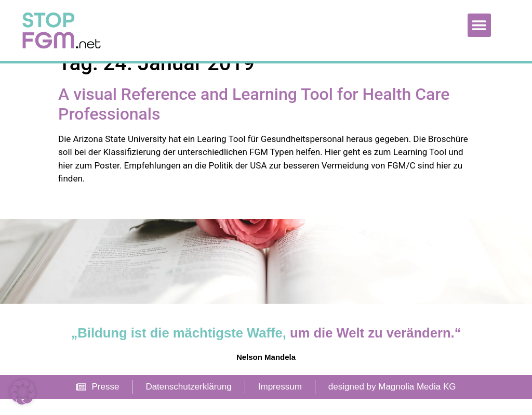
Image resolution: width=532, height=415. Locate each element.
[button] (479, 25)
